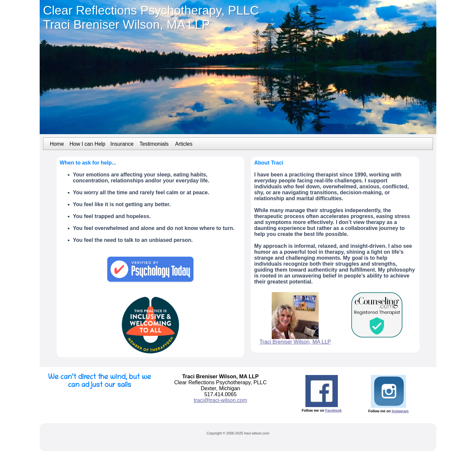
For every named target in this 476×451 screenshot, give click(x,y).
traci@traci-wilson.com (220, 400)
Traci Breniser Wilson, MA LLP (295, 342)
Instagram (400, 411)
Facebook (334, 410)
